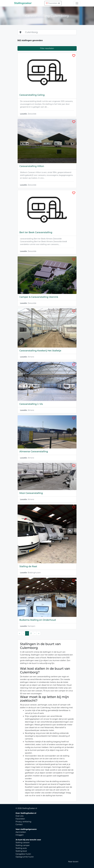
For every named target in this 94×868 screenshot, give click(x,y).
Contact (19, 824)
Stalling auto (21, 848)
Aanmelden (21, 832)
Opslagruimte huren (25, 857)
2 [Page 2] (31, 633)
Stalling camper (23, 845)
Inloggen (20, 835)
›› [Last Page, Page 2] (39, 633)
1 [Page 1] (27, 633)
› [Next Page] (35, 633)
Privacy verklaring (23, 822)
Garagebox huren (23, 854)
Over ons (20, 816)
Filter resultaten (47, 48)
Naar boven (73, 862)
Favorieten (53, 3)
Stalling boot (21, 851)
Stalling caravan (23, 843)
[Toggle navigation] (77, 3)
